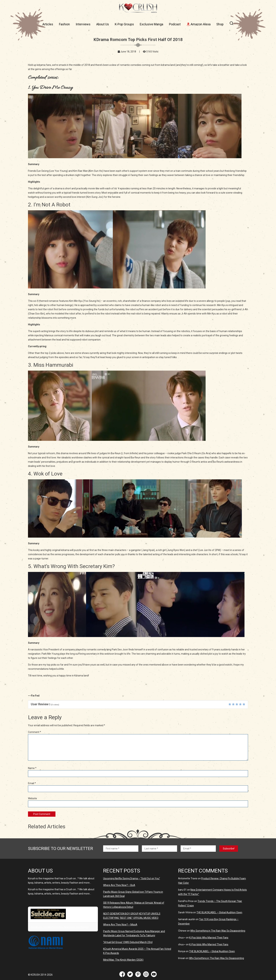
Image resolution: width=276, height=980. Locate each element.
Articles (48, 24)
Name (32, 768)
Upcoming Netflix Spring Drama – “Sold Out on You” (132, 878)
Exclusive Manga (151, 24)
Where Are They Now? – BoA (119, 885)
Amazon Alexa (198, 24)
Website (32, 798)
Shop (220, 24)
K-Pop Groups (124, 24)
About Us (103, 24)
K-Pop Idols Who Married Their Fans (209, 938)
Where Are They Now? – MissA (120, 925)
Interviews (83, 24)
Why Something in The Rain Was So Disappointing (218, 931)
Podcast (175, 24)
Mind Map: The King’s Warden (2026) (123, 960)
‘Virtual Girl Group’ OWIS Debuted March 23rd (128, 942)
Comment (34, 732)
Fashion (64, 24)
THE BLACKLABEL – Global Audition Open (219, 912)
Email (32, 783)
